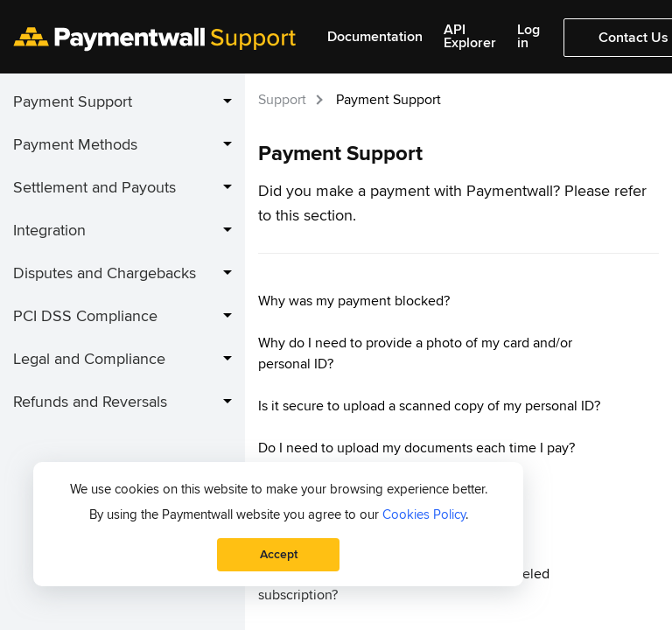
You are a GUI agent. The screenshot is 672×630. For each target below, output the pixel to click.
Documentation (375, 37)
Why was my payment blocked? (354, 301)
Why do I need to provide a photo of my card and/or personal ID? (415, 353)
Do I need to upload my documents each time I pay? (416, 448)
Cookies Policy (424, 514)
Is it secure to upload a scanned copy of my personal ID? (429, 406)
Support (282, 100)
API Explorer (470, 37)
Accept (279, 554)
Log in (528, 37)
